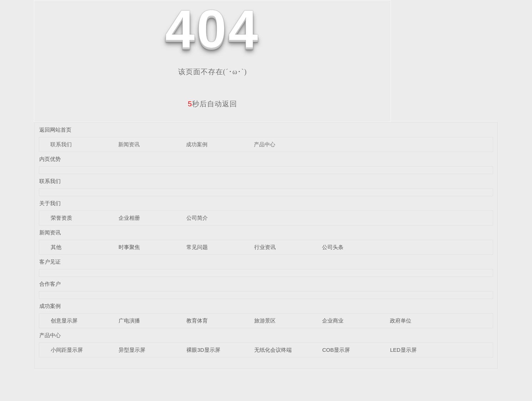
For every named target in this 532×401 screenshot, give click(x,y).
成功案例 (197, 144)
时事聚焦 (129, 247)
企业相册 (129, 218)
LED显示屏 (403, 350)
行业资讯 (265, 247)
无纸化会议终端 (273, 350)
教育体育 (197, 321)
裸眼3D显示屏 (203, 350)
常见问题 (197, 247)
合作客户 (50, 284)
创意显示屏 (64, 321)
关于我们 (50, 203)
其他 (56, 247)
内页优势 (50, 159)
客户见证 (50, 262)
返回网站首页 (55, 130)
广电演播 (129, 321)
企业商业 (333, 321)
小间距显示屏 (67, 350)
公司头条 (333, 247)
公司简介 (197, 218)
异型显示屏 (132, 350)
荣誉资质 (61, 218)
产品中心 (265, 144)
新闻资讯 (129, 144)
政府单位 (401, 321)
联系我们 (61, 144)
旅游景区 (265, 321)
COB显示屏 (336, 350)
